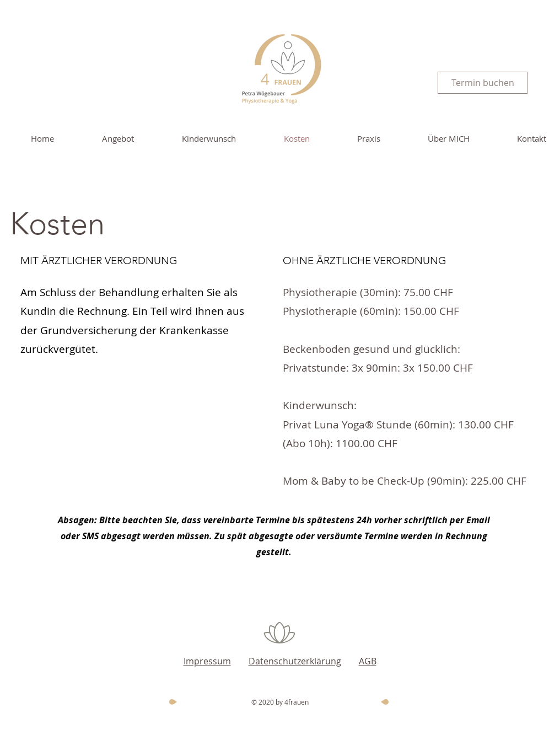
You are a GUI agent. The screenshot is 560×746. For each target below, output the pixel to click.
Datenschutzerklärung (295, 661)
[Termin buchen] (483, 83)
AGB (368, 661)
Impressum (207, 661)
